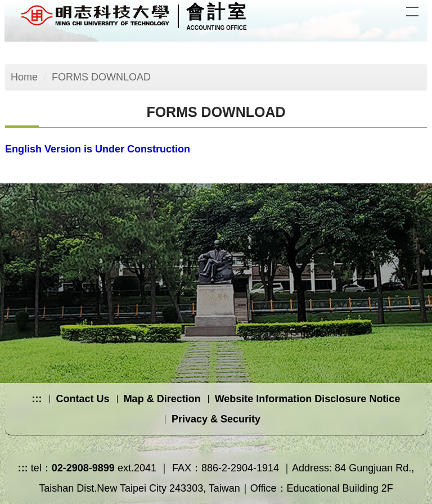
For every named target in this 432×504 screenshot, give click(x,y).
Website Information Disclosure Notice (308, 399)
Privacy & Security (216, 419)
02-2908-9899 (83, 468)
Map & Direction (162, 399)
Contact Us (83, 399)
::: (37, 399)
